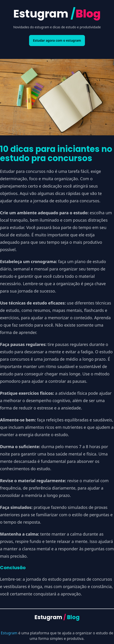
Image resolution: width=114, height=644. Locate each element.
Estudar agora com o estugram (57, 40)
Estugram (57, 14)
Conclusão (13, 568)
